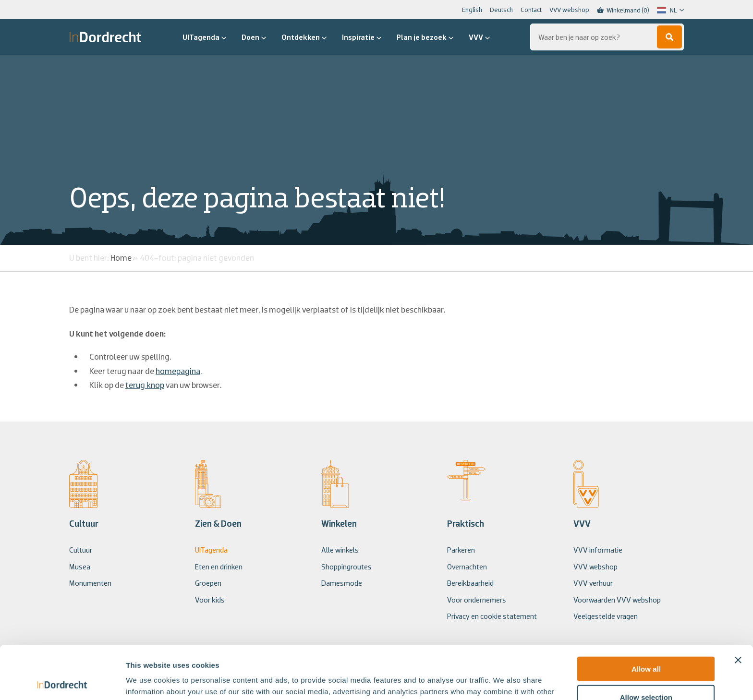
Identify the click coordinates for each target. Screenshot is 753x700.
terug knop (145, 385)
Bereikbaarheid (470, 583)
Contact (531, 10)
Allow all (646, 616)
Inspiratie (362, 37)
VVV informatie (598, 550)
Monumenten (90, 583)
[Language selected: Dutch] (670, 10)
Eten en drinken (219, 567)
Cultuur (81, 550)
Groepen (208, 583)
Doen (254, 37)
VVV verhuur (593, 583)
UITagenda (204, 37)
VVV (479, 37)
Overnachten (467, 567)
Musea (80, 567)
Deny (646, 672)
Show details (504, 681)
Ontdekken (304, 37)
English (472, 10)
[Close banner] (738, 607)
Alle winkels (340, 550)
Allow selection (646, 644)
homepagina (178, 371)
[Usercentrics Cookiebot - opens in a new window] (62, 681)
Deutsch (501, 10)
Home (121, 258)
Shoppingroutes (346, 567)
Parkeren (461, 550)
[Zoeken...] (607, 37)
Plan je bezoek (425, 37)
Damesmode (342, 583)
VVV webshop (569, 10)
